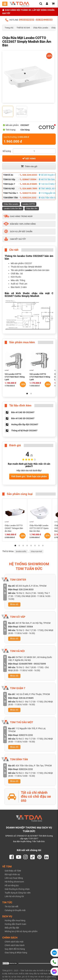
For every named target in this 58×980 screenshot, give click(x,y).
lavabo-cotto (21, 551)
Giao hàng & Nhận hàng (16, 953)
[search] (41, 4)
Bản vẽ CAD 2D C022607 (23, 418)
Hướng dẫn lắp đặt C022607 (25, 424)
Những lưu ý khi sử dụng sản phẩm (21, 931)
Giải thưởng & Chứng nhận (17, 889)
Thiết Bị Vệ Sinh (23, 28)
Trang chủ (9, 28)
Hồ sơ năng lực (12, 885)
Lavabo (28, 270)
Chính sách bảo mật (14, 942)
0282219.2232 (28, 193)
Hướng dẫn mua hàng (15, 920)
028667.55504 (28, 179)
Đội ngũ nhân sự (12, 874)
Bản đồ (14, 604)
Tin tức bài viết (12, 907)
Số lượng (7, 151)
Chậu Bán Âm (32, 209)
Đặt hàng (29, 158)
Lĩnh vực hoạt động (14, 878)
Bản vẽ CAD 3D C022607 (23, 412)
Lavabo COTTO (29, 204)
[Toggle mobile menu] (5, 4)
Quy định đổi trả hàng (15, 949)
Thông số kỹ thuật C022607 (24, 431)
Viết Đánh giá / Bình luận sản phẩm (29, 476)
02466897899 (26, 664)
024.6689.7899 (28, 189)
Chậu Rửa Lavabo (41, 28)
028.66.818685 (28, 184)
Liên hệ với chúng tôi (14, 896)
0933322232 (27, 20)
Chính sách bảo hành (15, 945)
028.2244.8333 (28, 175)
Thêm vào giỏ (29, 166)
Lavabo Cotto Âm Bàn (13, 209)
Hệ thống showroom (14, 882)
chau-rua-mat (36, 551)
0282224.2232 (28, 198)
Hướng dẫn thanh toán (15, 924)
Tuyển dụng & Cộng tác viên (18, 893)
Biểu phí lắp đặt (12, 928)
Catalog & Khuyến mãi (15, 910)
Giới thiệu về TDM (13, 871)
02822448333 (44, 20)
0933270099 (40, 664)
